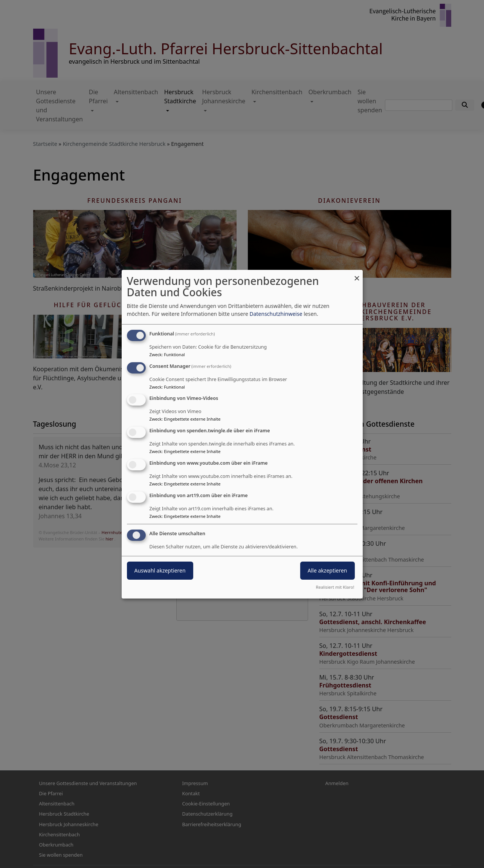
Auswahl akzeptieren (160, 570)
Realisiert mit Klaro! (335, 587)
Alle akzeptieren (328, 570)
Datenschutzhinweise (276, 314)
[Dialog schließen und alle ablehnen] (357, 275)
